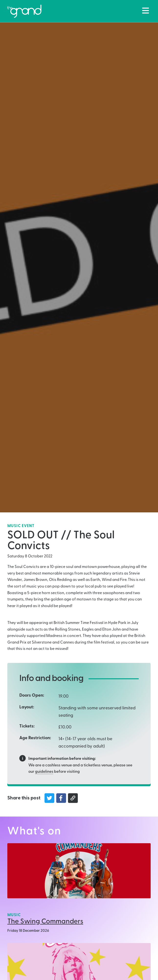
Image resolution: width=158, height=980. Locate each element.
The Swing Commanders (45, 922)
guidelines (44, 772)
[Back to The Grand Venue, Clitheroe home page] (24, 11)
